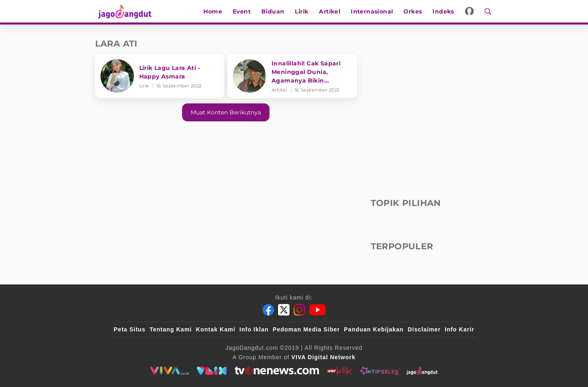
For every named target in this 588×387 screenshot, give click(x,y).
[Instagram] (299, 310)
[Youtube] (317, 310)
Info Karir (459, 329)
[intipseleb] (379, 371)
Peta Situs (130, 329)
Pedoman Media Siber (306, 329)
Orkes (415, 11)
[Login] (471, 11)
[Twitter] (284, 310)
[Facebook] (268, 310)
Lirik (304, 11)
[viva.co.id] (169, 371)
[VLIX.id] (212, 371)
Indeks (445, 11)
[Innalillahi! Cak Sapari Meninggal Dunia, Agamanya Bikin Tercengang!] (292, 76)
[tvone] (277, 371)
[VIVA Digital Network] (324, 357)
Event (244, 11)
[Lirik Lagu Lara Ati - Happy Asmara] (160, 76)
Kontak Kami (216, 329)
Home (215, 11)
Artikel (332, 11)
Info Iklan (254, 329)
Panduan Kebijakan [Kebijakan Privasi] (374, 329)
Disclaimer (424, 329)
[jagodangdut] (422, 371)
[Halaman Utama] (125, 11)
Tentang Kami (171, 329)
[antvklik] (340, 371)
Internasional (374, 11)
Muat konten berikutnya (226, 112)
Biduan (275, 11)
